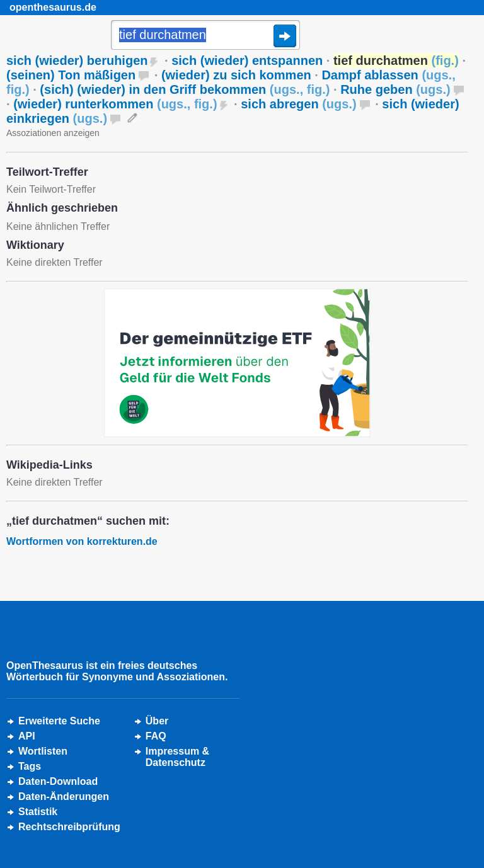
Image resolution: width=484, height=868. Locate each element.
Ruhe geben (395, 89)
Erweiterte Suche (59, 721)
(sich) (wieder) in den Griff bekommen (185, 89)
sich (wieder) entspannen (247, 60)
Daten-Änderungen (64, 797)
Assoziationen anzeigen (53, 133)
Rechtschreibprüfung (69, 827)
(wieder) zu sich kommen (236, 75)
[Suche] (205, 36)
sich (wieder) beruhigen (77, 60)
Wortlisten (43, 751)
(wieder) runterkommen (115, 104)
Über (157, 721)
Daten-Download (58, 781)
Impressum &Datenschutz (177, 757)
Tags (30, 766)
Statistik (38, 812)
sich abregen (298, 104)
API (27, 736)
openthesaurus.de (53, 7)
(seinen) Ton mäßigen (71, 75)
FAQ (156, 736)
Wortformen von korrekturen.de (82, 541)
